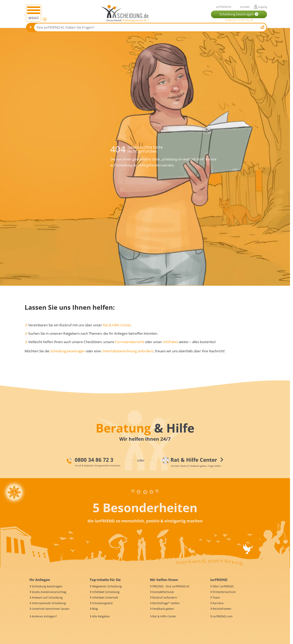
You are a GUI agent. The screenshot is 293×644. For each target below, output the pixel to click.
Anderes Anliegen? (44, 616)
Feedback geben (163, 609)
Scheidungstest (102, 603)
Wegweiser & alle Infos (239, 20)
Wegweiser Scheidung (107, 586)
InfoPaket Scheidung (106, 592)
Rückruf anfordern (165, 597)
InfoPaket (170, 342)
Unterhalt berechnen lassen (51, 609)
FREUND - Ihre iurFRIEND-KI (171, 586)
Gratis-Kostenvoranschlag (49, 592)
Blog (95, 609)
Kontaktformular (163, 592)
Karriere (218, 603)
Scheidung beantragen (68, 351)
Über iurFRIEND (223, 586)
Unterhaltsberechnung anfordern (128, 351)
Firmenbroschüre (224, 592)
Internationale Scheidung (49, 603)
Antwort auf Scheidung (47, 597)
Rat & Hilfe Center (117, 325)
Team (216, 597)
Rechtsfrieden (222, 609)
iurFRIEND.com (223, 616)
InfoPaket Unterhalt (105, 597)
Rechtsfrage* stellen (166, 603)
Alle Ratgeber (101, 616)
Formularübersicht (130, 342)
